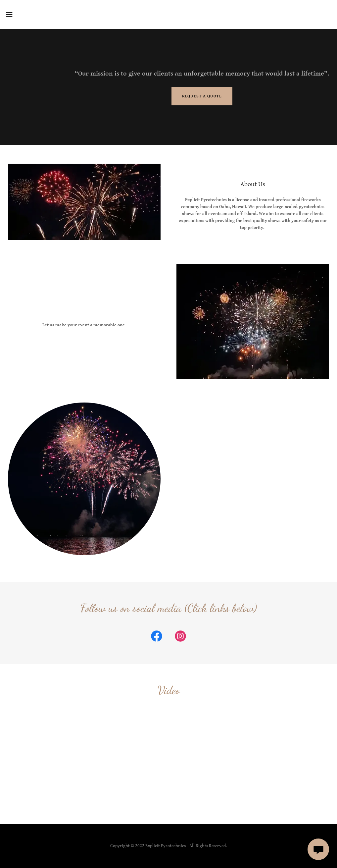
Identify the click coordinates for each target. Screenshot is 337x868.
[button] (27, 15)
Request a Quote (202, 96)
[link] (157, 637)
